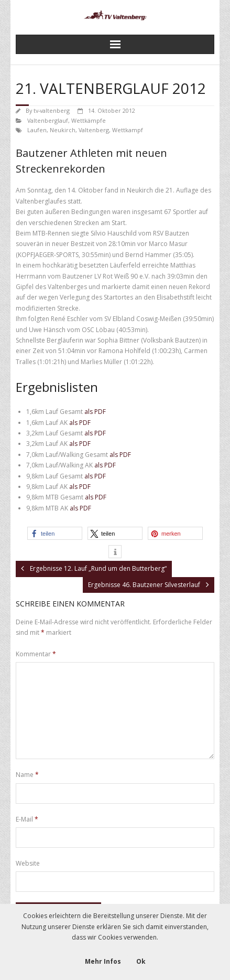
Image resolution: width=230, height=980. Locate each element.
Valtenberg (94, 130)
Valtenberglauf (48, 120)
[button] (55, 533)
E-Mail (27, 819)
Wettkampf (128, 130)
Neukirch (63, 130)
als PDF (95, 412)
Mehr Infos (103, 961)
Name (27, 775)
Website (28, 863)
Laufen (37, 130)
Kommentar (36, 654)
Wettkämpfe (89, 120)
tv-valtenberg (52, 110)
